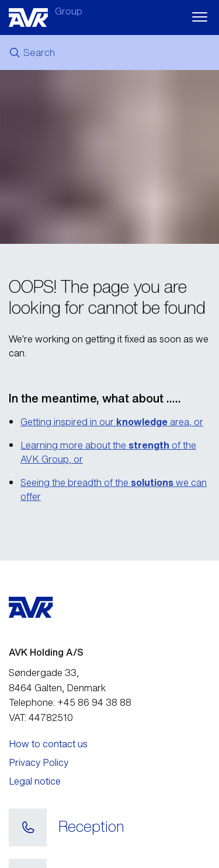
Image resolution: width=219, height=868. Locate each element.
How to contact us (48, 744)
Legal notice (35, 781)
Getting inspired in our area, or (112, 422)
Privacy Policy (39, 762)
